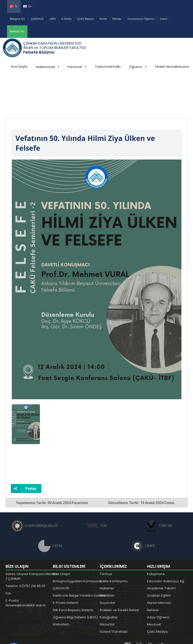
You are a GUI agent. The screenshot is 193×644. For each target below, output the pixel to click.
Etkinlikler (107, 558)
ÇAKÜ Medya (86, 19)
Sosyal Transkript (114, 594)
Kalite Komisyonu (114, 544)
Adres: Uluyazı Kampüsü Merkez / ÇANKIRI (32, 539)
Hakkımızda (48, 67)
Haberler (107, 551)
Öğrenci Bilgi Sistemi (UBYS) (75, 580)
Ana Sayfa (19, 67)
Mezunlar (107, 587)
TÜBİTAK (158, 488)
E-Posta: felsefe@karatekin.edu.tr (26, 565)
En (27, 6)
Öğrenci (138, 67)
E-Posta (67, 19)
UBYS (53, 19)
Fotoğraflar (109, 580)
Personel (77, 67)
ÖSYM (50, 508)
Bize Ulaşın (61, 536)
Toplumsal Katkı (108, 67)
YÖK (97, 488)
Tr (14, 6)
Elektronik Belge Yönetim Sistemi (79, 558)
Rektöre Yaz (17, 31)
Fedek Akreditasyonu (172, 67)
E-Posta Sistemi (65, 565)
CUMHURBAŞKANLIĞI (34, 488)
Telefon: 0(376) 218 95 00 (26, 548)
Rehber (117, 19)
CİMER (143, 508)
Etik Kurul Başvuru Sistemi (73, 572)
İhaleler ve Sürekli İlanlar (119, 572)
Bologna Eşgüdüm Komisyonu (77, 544)
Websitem (61, 587)
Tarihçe (106, 536)
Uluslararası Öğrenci (141, 19)
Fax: (9, 556)
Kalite (103, 19)
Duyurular (108, 565)
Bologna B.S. (18, 19)
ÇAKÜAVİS (37, 19)
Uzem (164, 19)
